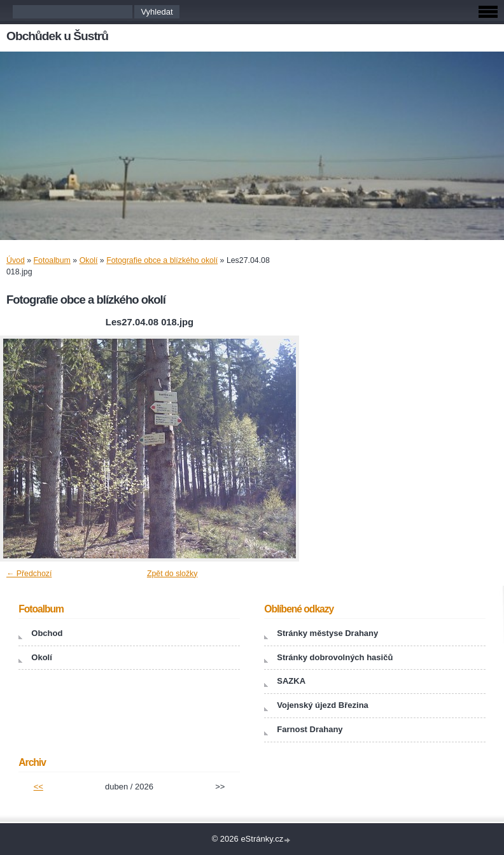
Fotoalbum (52, 260)
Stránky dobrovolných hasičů (335, 657)
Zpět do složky (172, 574)
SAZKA (291, 681)
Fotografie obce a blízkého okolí (162, 260)
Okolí (89, 260)
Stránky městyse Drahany (327, 633)
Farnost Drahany (310, 729)
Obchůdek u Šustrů (57, 36)
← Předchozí (29, 574)
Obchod (47, 633)
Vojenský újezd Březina (323, 705)
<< (38, 787)
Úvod (16, 260)
